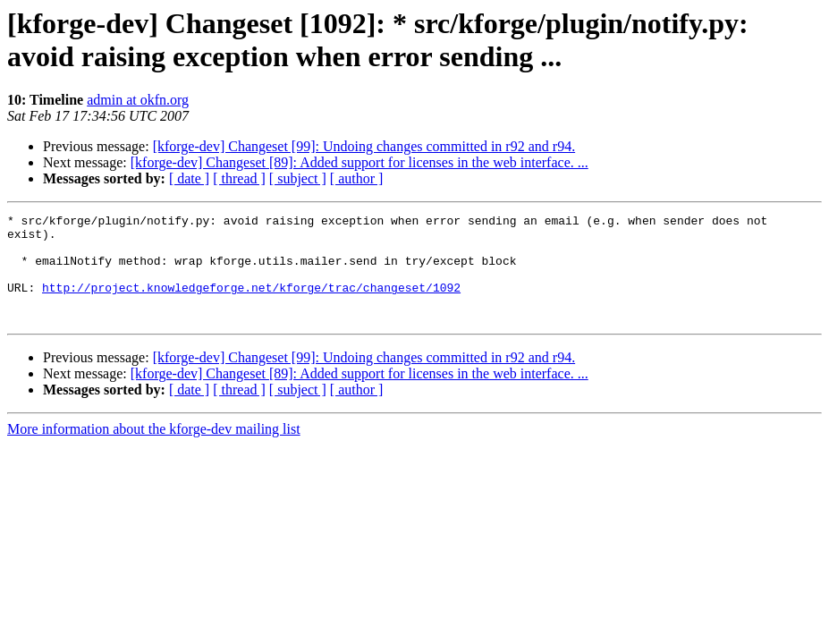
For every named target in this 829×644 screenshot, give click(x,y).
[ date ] (189, 178)
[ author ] (357, 178)
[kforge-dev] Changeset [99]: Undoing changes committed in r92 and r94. (364, 146)
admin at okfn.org (138, 100)
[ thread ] (239, 178)
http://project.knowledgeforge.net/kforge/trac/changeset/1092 (251, 303)
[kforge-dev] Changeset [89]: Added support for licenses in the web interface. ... (360, 162)
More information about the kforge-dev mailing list (154, 450)
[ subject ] (298, 178)
